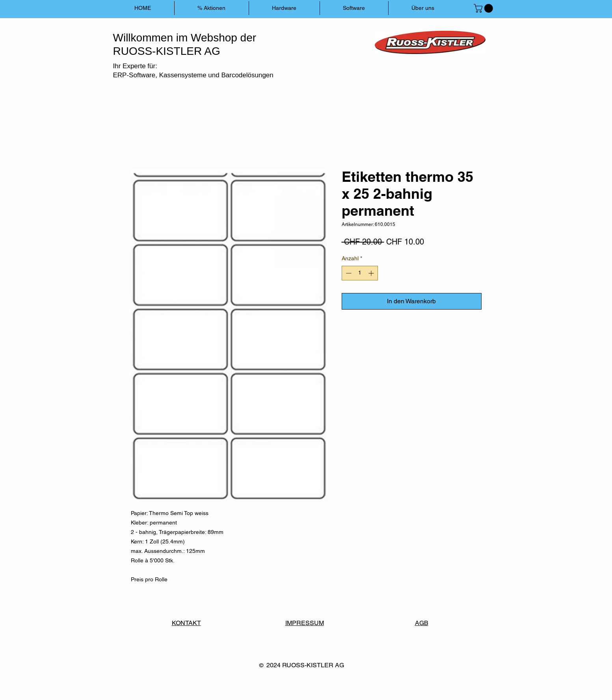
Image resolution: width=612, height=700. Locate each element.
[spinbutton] (360, 273)
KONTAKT (186, 623)
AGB (422, 623)
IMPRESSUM (305, 623)
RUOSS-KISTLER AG (313, 665)
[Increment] (372, 273)
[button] (484, 8)
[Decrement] (348, 273)
